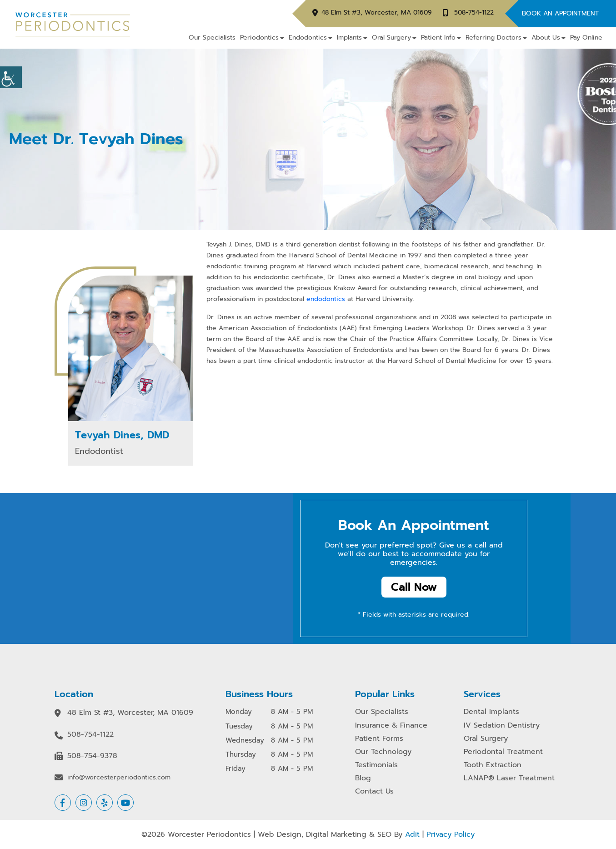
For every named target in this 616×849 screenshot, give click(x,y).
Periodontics (259, 38)
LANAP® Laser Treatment (509, 778)
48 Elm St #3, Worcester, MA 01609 (377, 13)
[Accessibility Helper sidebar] (11, 77)
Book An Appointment (560, 13)
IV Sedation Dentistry (502, 726)
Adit (412, 834)
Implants (349, 38)
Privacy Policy (451, 834)
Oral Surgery (391, 38)
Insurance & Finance (391, 726)
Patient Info (438, 38)
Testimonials (376, 765)
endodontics (327, 299)
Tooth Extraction (493, 765)
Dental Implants (491, 712)
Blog (363, 778)
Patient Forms (379, 739)
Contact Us (374, 791)
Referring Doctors (493, 38)
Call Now (414, 587)
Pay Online (586, 38)
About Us (546, 38)
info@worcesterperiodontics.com (119, 778)
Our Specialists (212, 38)
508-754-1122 (474, 13)
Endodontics (308, 38)
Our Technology (383, 752)
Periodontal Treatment (503, 752)
